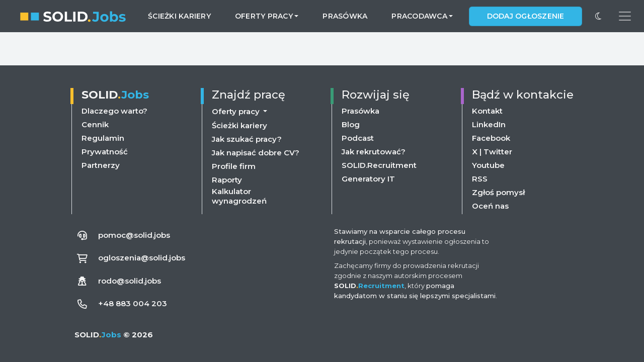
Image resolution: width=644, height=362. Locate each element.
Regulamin (103, 138)
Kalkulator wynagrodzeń (239, 196)
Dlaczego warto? (114, 111)
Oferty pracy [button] (264, 16)
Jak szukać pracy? (247, 139)
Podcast (358, 138)
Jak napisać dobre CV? (256, 153)
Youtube (488, 165)
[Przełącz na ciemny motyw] (598, 16)
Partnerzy (101, 165)
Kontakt (487, 111)
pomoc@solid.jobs (134, 235)
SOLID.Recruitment (379, 165)
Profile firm (234, 166)
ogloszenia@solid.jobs (142, 258)
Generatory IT (368, 179)
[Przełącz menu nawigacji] (625, 16)
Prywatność (105, 152)
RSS (480, 179)
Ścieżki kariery (179, 16)
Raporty (227, 180)
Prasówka (345, 16)
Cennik (95, 124)
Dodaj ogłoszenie (526, 16)
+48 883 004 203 (133, 303)
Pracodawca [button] (419, 16)
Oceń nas (490, 206)
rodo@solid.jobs (130, 281)
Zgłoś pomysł (498, 192)
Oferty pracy (237, 111)
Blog (351, 124)
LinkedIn (489, 124)
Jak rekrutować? (374, 152)
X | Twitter (492, 152)
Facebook (491, 138)
